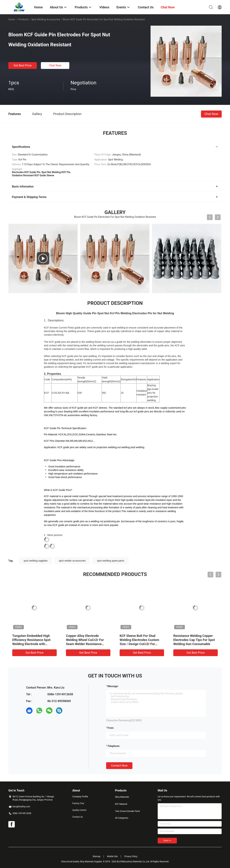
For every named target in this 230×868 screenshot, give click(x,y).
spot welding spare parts (110, 561)
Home (12, 19)
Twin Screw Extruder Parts (127, 811)
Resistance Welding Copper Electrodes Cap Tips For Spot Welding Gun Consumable (194, 640)
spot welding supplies (36, 561)
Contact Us (78, 817)
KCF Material (121, 804)
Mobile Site (112, 856)
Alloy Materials (122, 797)
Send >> (167, 841)
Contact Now (119, 766)
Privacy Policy (131, 856)
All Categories (122, 818)
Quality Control (79, 810)
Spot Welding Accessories (46, 19)
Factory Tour (78, 803)
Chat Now (55, 65)
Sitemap (97, 856)
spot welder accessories (72, 561)
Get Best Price (23, 65)
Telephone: (114, 746)
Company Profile (80, 797)
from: (111, 728)
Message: (113, 686)
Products (23, 19)
